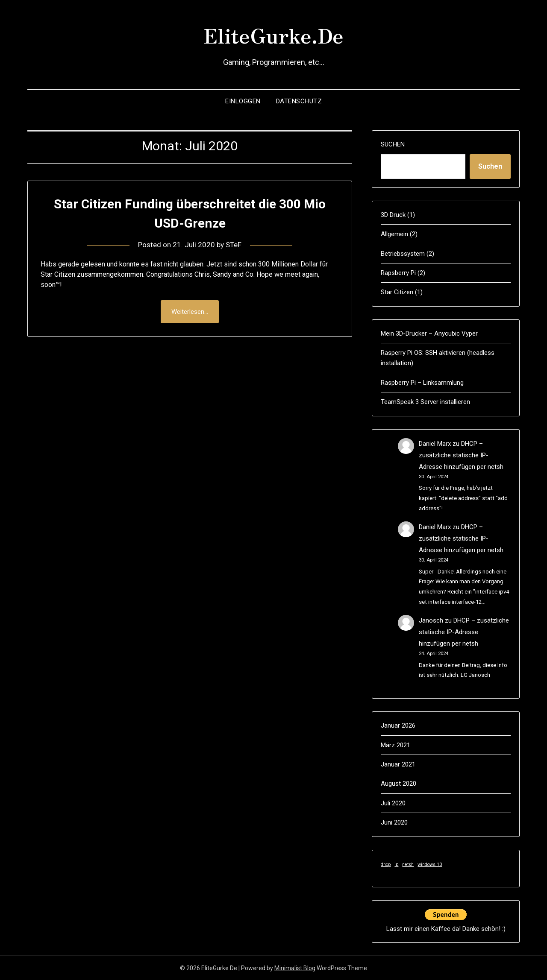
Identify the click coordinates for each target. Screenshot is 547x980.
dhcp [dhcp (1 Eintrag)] (386, 864)
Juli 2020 (393, 803)
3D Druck (393, 215)
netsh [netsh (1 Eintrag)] (408, 864)
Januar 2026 (398, 725)
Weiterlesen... (190, 312)
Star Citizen (397, 292)
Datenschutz (299, 101)
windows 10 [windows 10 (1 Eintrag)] (430, 864)
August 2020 (398, 784)
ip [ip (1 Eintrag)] (396, 864)
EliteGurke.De (273, 35)
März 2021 (396, 745)
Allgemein (394, 234)
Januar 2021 (398, 764)
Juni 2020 (394, 822)
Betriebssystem (403, 254)
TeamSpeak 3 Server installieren (425, 402)
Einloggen (243, 101)
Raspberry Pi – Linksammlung (422, 383)
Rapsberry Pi (398, 273)
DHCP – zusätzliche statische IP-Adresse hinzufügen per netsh (461, 455)
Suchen (393, 144)
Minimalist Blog (295, 968)
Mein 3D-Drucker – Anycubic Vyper (429, 333)
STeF (234, 245)
